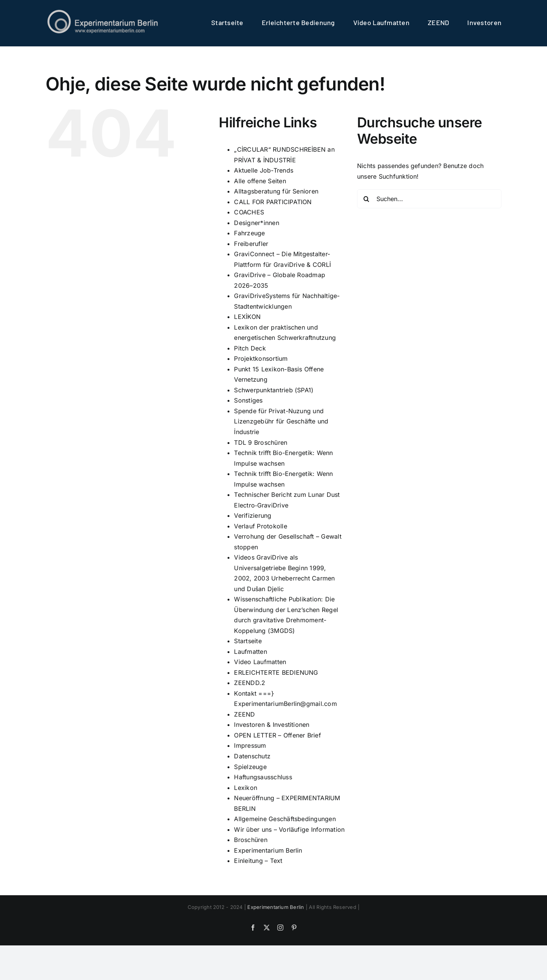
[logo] (103, 11)
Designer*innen (256, 222)
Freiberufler (251, 243)
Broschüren (251, 840)
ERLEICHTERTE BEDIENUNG (276, 672)
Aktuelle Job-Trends (264, 170)
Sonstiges (248, 400)
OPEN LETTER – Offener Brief (277, 735)
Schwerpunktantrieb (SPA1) (274, 390)
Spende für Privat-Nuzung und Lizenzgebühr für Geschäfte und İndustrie (281, 421)
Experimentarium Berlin (268, 850)
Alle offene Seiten (260, 181)
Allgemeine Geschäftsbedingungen (285, 819)
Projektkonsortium (261, 358)
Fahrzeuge (249, 233)
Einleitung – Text (258, 861)
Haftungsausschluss (263, 777)
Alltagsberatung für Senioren (276, 191)
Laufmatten (250, 651)
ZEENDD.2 (250, 683)
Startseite (248, 641)
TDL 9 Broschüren (261, 442)
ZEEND (244, 714)
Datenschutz (252, 756)
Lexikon (246, 787)
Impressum (250, 745)
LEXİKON (247, 317)
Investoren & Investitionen (272, 725)
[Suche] (367, 199)
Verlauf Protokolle (260, 526)
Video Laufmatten (260, 662)
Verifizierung (253, 515)
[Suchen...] (429, 199)
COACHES (249, 212)
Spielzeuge (250, 766)
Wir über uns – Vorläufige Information (289, 829)
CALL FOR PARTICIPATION (273, 201)
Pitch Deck (250, 348)
